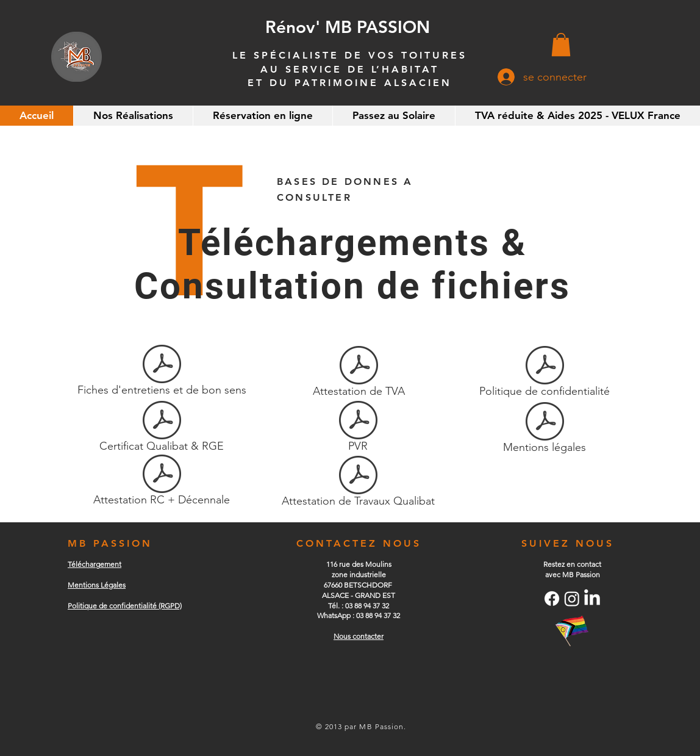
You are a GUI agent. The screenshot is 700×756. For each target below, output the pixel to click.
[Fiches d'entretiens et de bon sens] (162, 372)
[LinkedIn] (592, 599)
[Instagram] (572, 599)
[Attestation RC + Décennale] (162, 482)
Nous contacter (359, 636)
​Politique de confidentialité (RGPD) (125, 606)
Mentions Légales (97, 585)
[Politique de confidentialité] (545, 373)
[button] (561, 45)
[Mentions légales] (545, 430)
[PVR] (358, 428)
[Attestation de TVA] (359, 373)
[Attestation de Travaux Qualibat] (358, 483)
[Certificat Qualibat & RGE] (162, 428)
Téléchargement (95, 564)
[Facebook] (552, 599)
